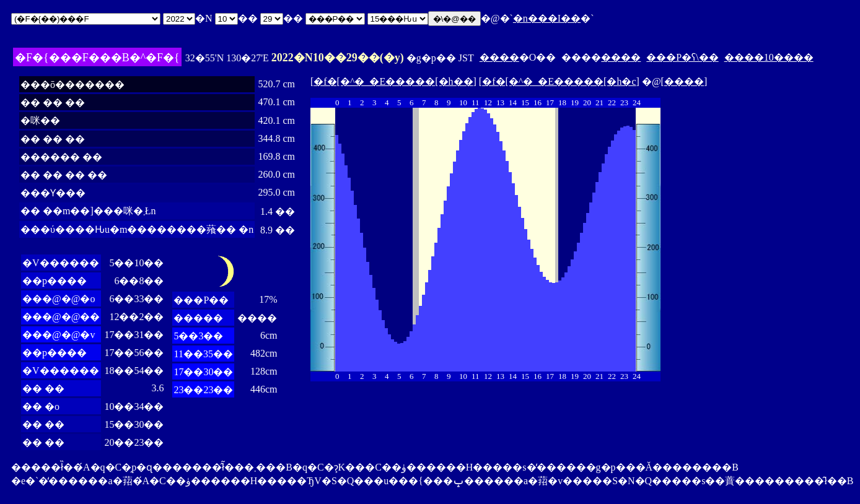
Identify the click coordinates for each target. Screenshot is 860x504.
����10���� (769, 57)
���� (499, 57)
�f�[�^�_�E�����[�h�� (393, 81)
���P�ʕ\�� (682, 57)
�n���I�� (547, 18)
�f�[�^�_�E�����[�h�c (559, 81)
